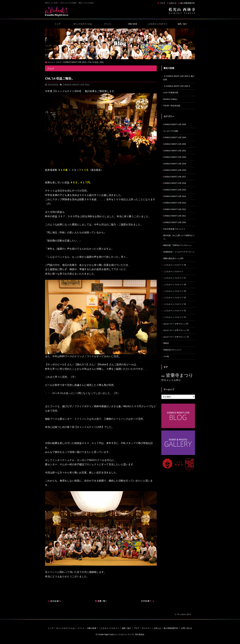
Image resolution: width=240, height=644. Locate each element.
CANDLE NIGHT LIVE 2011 (175, 216)
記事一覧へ (101, 601)
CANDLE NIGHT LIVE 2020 (175, 157)
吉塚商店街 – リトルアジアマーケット (179, 252)
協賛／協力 (182, 24)
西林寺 (166, 343)
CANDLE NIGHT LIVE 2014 (75, 62)
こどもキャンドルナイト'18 (175, 265)
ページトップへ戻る (183, 614)
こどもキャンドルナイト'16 (175, 285)
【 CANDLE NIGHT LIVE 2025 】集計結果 (179, 78)
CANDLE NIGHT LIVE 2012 (175, 209)
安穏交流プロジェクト (172, 350)
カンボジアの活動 (171, 131)
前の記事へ (54, 601)
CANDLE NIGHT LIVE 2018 (175, 170)
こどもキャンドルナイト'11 (175, 317)
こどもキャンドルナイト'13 (175, 304)
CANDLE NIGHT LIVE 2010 (175, 222)
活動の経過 (132, 24)
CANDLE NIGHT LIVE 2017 (175, 177)
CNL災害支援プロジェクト (174, 229)
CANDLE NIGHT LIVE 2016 (175, 183)
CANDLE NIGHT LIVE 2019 (175, 164)
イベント (107, 24)
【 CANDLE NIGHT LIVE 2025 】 (177, 86)
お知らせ (173, 3)
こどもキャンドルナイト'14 (175, 298)
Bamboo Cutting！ (171, 99)
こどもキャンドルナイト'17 (175, 278)
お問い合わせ (187, 628)
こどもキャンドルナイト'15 (175, 291)
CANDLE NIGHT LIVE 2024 (175, 138)
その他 (166, 356)
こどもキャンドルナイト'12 (175, 311)
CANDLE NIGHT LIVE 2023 (175, 144)
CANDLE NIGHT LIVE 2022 (175, 151)
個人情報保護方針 (188, 3)
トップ (58, 24)
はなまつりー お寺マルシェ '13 (176, 337)
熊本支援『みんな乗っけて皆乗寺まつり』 (179, 237)
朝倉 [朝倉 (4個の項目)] (163, 376)
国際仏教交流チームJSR (173, 258)
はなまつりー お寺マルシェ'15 (176, 324)
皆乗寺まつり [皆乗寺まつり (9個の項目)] (180, 375)
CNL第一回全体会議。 (172, 106)
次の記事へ (148, 601)
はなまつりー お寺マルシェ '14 (176, 330)
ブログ (163, 3)
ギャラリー (146, 628)
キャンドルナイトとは (82, 24)
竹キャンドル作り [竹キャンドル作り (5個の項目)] (171, 380)
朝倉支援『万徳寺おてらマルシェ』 (178, 245)
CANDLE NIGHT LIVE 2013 (175, 203)
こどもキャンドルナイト (157, 24)
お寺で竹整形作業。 (172, 93)
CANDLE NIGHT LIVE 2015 (175, 190)
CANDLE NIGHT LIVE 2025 (175, 124)
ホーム (51, 62)
